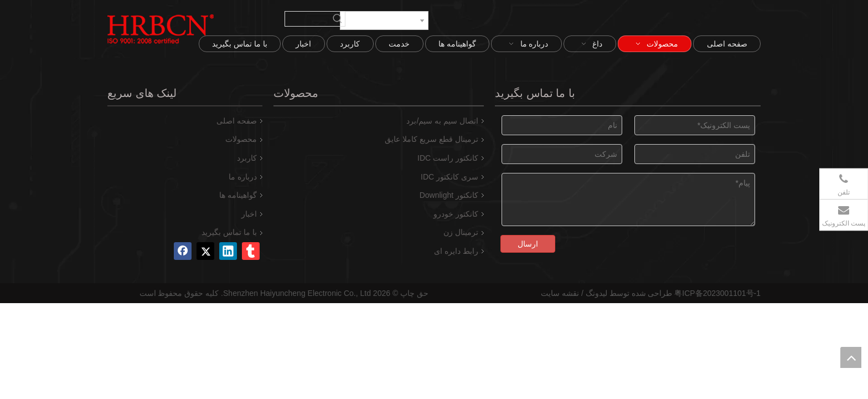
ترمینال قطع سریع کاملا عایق (432, 139)
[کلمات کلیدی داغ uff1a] (338, 19)
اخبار (249, 214)
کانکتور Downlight (449, 195)
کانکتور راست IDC (448, 158)
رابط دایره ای (456, 251)
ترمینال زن (461, 232)
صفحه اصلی (237, 121)
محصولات (241, 139)
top (851, 357)
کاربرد (247, 158)
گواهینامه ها (238, 195)
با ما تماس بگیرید (229, 232)
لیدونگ (596, 293)
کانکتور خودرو (456, 214)
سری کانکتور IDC (449, 177)
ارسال (528, 244)
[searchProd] (308, 19)
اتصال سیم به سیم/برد (442, 121)
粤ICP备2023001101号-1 (717, 293)
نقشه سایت (560, 293)
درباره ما (243, 177)
